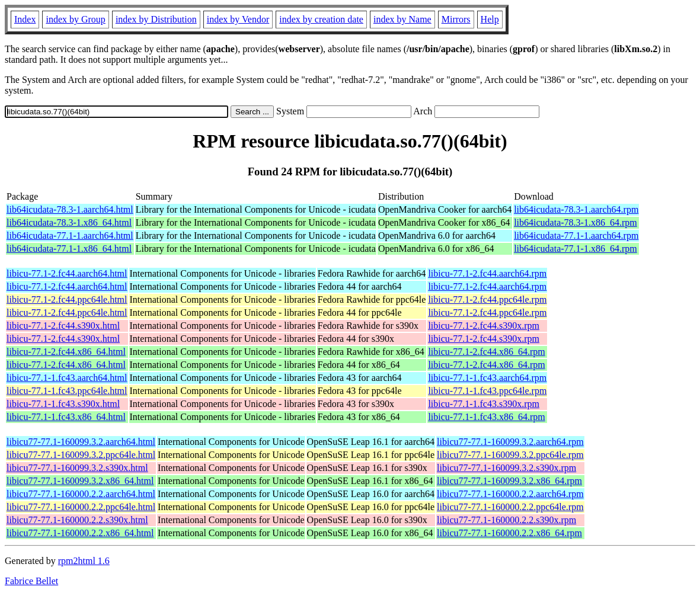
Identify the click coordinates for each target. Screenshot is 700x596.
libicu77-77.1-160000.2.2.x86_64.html (80, 533)
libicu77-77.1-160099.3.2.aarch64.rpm (510, 442)
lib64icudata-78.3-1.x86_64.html (69, 222)
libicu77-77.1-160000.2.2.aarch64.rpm (510, 494)
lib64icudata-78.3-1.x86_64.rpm (576, 222)
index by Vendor (238, 19)
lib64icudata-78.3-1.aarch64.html (70, 209)
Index (25, 19)
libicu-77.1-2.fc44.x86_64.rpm (486, 352)
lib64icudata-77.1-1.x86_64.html (69, 249)
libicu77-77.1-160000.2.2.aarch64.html (81, 494)
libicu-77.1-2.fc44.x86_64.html (66, 352)
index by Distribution (156, 19)
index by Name (402, 19)
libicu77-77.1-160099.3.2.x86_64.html (80, 481)
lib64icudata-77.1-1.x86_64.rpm (576, 249)
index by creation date (321, 19)
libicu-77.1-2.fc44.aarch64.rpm (487, 273)
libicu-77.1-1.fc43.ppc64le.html (67, 391)
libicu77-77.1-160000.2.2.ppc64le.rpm (510, 507)
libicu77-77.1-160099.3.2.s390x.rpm (506, 468)
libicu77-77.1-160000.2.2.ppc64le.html (81, 507)
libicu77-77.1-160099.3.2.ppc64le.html (81, 455)
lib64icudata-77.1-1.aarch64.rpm (576, 235)
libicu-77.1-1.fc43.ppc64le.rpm (487, 391)
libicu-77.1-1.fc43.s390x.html (63, 404)
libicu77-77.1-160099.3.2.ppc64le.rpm (510, 455)
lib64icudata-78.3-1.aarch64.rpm (576, 209)
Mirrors (456, 19)
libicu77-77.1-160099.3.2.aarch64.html (81, 442)
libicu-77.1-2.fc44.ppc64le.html (67, 299)
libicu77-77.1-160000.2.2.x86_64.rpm (509, 533)
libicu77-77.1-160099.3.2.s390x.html (77, 468)
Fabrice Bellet (31, 581)
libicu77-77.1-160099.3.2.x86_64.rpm (509, 481)
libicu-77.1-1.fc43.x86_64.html (66, 417)
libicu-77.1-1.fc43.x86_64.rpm (486, 417)
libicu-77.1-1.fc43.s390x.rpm (484, 404)
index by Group (75, 19)
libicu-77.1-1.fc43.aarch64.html (67, 378)
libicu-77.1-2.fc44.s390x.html (63, 326)
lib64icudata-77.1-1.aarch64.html (70, 235)
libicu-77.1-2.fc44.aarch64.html (67, 273)
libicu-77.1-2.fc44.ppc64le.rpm (487, 299)
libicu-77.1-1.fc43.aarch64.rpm (487, 378)
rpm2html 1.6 (84, 561)
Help (490, 19)
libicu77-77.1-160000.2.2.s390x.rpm (506, 520)
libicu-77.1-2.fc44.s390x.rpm (484, 326)
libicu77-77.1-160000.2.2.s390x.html (77, 520)
